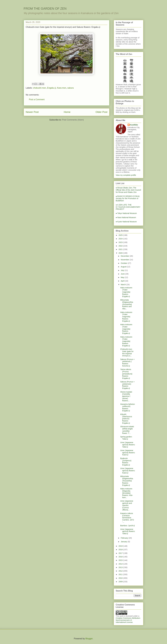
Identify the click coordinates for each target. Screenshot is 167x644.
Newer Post (32, 112)
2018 (121, 550)
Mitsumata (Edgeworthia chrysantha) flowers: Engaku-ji (127, 481)
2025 (121, 235)
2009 (121, 582)
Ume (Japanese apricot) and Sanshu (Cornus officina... (127, 505)
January (124, 542)
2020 (121, 253)
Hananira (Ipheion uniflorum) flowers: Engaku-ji (128, 407)
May (123, 277)
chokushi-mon (40, 88)
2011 (121, 574)
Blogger (89, 639)
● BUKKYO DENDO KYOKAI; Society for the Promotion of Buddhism (128, 198)
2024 (121, 239)
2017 (121, 553)
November (125, 260)
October (124, 263)
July (123, 270)
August (124, 267)
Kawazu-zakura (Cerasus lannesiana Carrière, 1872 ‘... (127, 518)
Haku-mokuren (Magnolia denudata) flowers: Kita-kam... (127, 493)
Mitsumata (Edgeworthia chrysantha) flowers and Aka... (127, 304)
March (123, 285)
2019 (121, 546)
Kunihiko (134, 125)
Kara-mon (62, 88)
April (123, 281)
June (123, 274)
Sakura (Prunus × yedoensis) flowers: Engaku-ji (127, 385)
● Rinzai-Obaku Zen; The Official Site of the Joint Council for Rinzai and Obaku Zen (128, 190)
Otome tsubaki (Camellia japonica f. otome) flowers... (126, 396)
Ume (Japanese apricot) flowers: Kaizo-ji (128, 453)
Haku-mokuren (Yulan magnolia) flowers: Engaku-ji (126, 292)
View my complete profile (126, 175)
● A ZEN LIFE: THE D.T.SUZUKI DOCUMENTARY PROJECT (128, 207)
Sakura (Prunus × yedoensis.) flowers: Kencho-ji (127, 363)
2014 (121, 564)
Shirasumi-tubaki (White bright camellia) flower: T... (127, 430)
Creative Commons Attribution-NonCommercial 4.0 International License (128, 620)
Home (67, 112)
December (125, 256)
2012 (121, 571)
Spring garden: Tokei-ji (126, 438)
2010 (121, 578)
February (125, 538)
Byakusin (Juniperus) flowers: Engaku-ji (126, 462)
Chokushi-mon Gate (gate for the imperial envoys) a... (127, 352)
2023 (121, 242)
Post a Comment (37, 99)
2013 (121, 567)
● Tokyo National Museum (126, 213)
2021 (121, 249)
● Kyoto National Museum (126, 222)
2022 (121, 246)
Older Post (101, 112)
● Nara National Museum (126, 217)
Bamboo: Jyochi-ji (128, 526)
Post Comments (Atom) (73, 120)
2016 (121, 557)
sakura (70, 88)
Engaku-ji (52, 88)
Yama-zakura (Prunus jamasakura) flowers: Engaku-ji (126, 374)
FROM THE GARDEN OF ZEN (45, 9)
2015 (121, 560)
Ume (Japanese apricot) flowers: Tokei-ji (128, 445)
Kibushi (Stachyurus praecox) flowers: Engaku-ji (126, 419)
